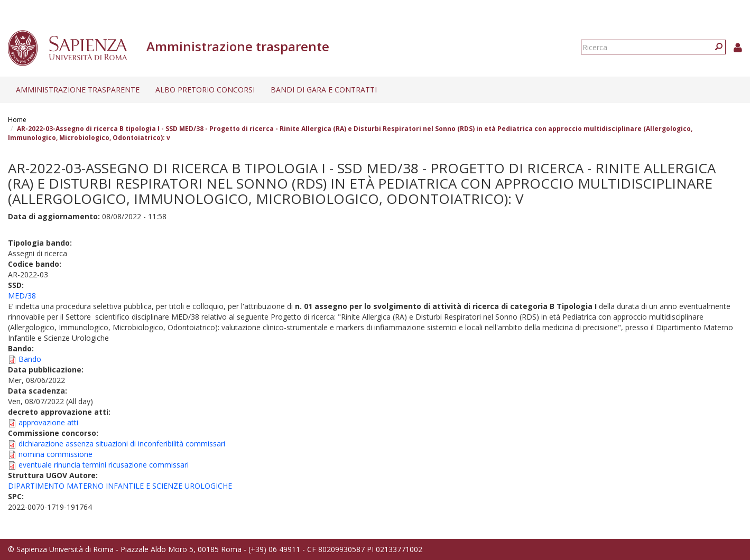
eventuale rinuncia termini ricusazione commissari (104, 465)
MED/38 (22, 296)
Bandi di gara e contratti (324, 90)
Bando (30, 359)
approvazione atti (48, 422)
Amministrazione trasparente (78, 90)
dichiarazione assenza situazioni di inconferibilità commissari (122, 444)
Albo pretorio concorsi (205, 90)
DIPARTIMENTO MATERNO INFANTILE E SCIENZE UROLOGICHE (120, 486)
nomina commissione (55, 454)
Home (17, 120)
